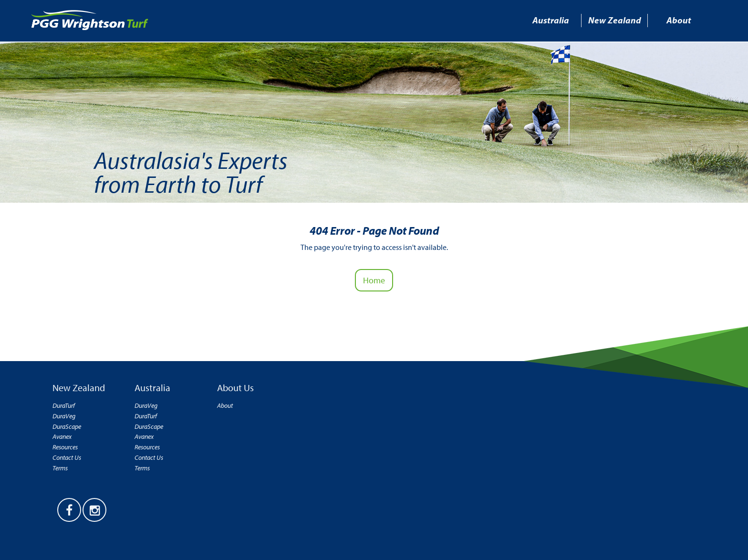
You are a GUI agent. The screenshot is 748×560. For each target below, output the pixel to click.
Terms (60, 468)
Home (374, 280)
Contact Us (67, 457)
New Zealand (615, 20)
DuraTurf (64, 405)
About (679, 20)
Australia (551, 20)
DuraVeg (64, 416)
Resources (65, 447)
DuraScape (67, 426)
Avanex (62, 437)
